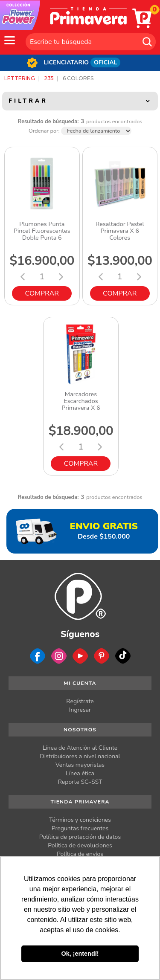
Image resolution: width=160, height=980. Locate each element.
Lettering (20, 78)
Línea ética (80, 773)
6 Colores (78, 78)
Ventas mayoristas (80, 765)
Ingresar (80, 710)
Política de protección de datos (80, 837)
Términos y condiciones (80, 820)
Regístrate (80, 701)
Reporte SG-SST (80, 782)
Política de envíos (80, 854)
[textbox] (91, 42)
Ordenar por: (44, 131)
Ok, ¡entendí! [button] (80, 954)
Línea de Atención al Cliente (80, 748)
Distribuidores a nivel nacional (80, 756)
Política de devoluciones (80, 845)
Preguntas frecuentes (80, 828)
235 (49, 78)
